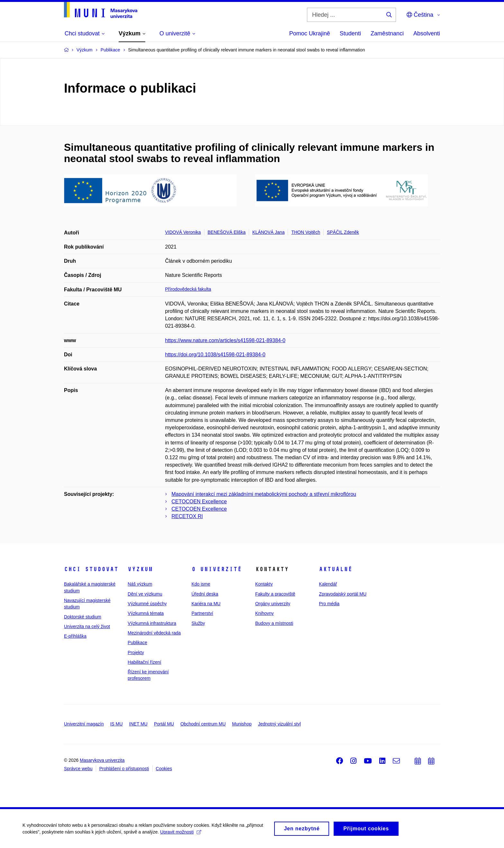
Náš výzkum (140, 584)
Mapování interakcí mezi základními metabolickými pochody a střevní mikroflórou (264, 494)
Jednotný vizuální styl (279, 724)
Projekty (136, 652)
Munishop (242, 724)
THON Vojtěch (306, 232)
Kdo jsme (201, 584)
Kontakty (264, 584)
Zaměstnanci (387, 33)
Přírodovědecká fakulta (188, 289)
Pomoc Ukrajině (310, 33)
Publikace (137, 643)
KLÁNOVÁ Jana (268, 232)
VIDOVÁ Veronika (183, 232)
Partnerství (203, 613)
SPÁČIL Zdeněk (343, 232)
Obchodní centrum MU (203, 724)
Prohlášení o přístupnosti (124, 769)
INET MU (138, 724)
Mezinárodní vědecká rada (154, 633)
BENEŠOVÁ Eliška (227, 232)
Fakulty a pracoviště (275, 594)
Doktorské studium (83, 617)
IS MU (117, 724)
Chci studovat (91, 569)
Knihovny (265, 613)
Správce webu (78, 769)
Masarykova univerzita (102, 760)
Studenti (350, 33)
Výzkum (140, 569)
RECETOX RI (187, 516)
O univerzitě (217, 569)
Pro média (329, 604)
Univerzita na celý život (87, 626)
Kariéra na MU (206, 604)
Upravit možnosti (180, 834)
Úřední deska (205, 594)
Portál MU (164, 724)
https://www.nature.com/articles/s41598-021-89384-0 (225, 340)
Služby (198, 623)
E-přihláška (75, 636)
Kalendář (328, 584)
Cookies (164, 769)
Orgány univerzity (273, 604)
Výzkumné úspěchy (147, 604)
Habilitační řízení (144, 662)
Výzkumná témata (146, 613)
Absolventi (427, 33)
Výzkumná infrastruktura (152, 623)
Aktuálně (336, 569)
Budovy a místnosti (274, 623)
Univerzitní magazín (84, 724)
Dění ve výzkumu (145, 594)
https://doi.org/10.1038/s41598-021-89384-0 (215, 355)
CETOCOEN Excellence (199, 502)
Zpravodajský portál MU (343, 594)
